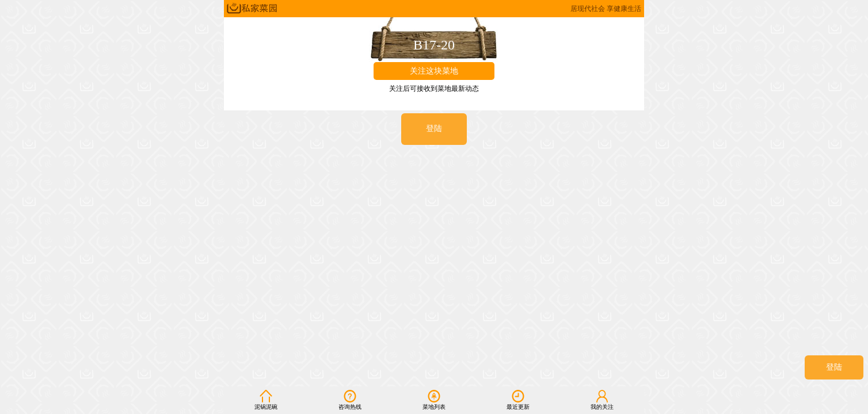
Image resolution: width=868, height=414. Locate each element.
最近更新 (518, 400)
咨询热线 (350, 400)
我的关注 (602, 400)
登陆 (834, 367)
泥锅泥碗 (266, 400)
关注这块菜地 (434, 71)
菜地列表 (434, 400)
